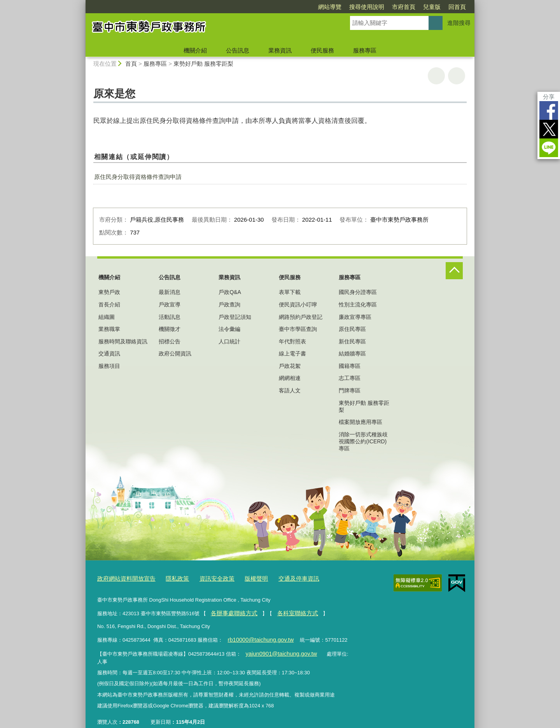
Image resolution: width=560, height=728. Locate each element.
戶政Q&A (230, 292)
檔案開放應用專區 (360, 422)
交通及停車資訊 (277, 578)
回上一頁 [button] (457, 76)
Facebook (549, 110)
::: (82, 3)
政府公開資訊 (175, 353)
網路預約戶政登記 (301, 317)
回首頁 (457, 7)
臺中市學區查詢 (298, 329)
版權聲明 (239, 578)
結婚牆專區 (352, 353)
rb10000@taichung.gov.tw (256, 636)
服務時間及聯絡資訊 (123, 341)
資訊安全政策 (204, 578)
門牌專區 (350, 390)
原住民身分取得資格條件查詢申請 (138, 177)
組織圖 (107, 317)
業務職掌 (109, 329)
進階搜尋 (459, 23)
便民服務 (322, 50)
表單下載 (290, 292)
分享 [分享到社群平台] (549, 97)
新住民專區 (352, 341)
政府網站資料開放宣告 (122, 578)
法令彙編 (229, 329)
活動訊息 (170, 317)
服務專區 (365, 50)
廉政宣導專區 (355, 317)
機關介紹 (195, 50)
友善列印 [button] (436, 76)
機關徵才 (170, 329)
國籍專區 (350, 366)
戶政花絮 (290, 366)
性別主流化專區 (358, 304)
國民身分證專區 (358, 292)
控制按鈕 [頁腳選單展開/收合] (454, 271)
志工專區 (350, 378)
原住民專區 (352, 329)
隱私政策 (168, 578)
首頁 (131, 64)
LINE (549, 148)
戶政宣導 (170, 304)
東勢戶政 (109, 292)
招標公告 (170, 341)
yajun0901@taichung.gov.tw (276, 648)
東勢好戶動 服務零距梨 (203, 64)
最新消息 (170, 292)
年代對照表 (292, 341)
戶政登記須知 (235, 317)
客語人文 (290, 390)
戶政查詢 (229, 304)
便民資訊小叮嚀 (298, 304)
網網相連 (290, 378)
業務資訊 (280, 50)
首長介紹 (109, 304)
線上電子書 (292, 353)
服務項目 (109, 366)
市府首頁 (404, 7)
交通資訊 (109, 353)
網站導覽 (330, 7)
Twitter (549, 129)
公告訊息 (238, 50)
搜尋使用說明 (367, 7)
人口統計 (229, 341)
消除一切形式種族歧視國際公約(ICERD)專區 (363, 441)
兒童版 (432, 7)
